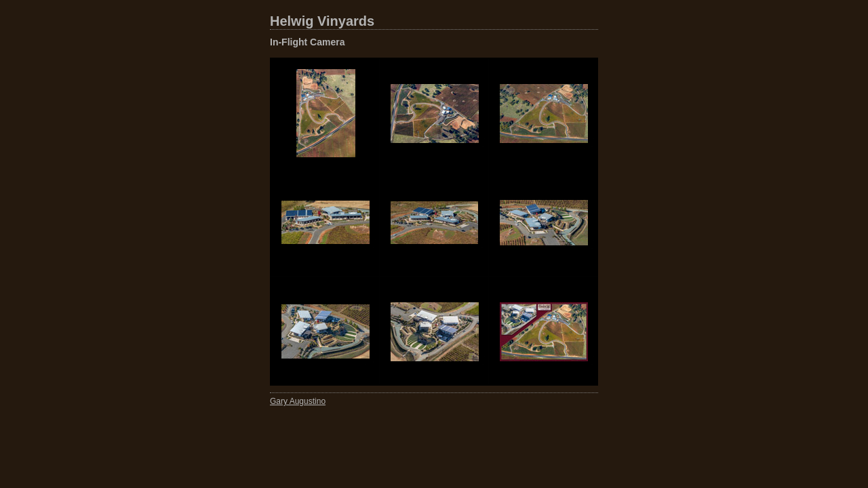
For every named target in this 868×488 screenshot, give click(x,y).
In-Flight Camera (307, 42)
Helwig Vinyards (322, 21)
